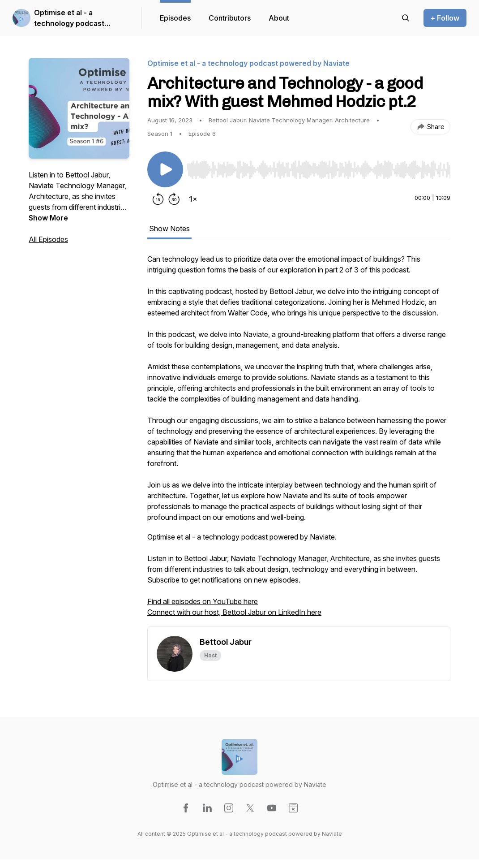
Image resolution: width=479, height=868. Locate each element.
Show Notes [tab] (169, 229)
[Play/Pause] (165, 169)
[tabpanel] (299, 440)
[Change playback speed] (193, 199)
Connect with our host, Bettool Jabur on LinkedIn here (234, 612)
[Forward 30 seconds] (174, 199)
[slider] (319, 170)
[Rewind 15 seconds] (158, 199)
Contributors (230, 18)
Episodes (175, 18)
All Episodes (48, 239)
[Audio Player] (319, 167)
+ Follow (445, 18)
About (279, 18)
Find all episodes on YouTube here (203, 601)
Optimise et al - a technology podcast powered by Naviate (69, 18)
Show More (48, 218)
